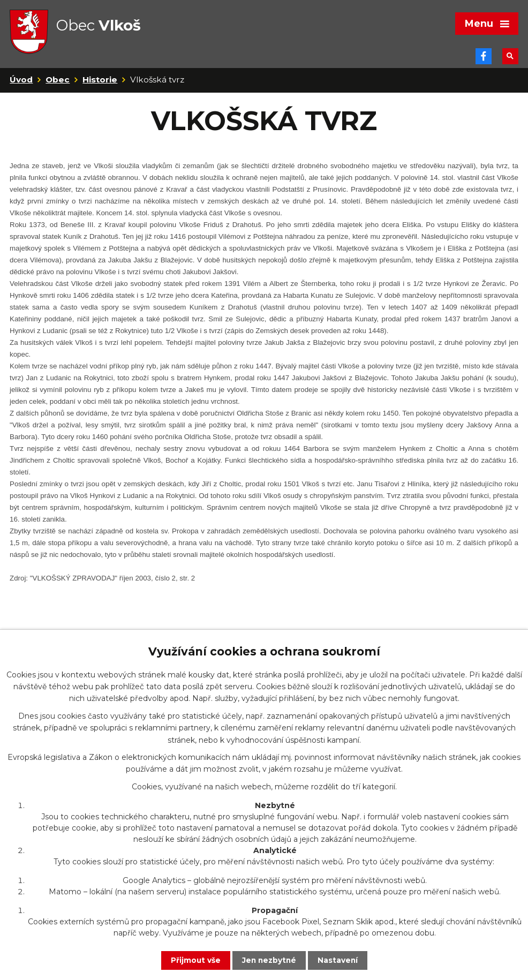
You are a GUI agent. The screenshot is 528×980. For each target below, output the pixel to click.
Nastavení (339, 960)
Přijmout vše (194, 960)
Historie (100, 85)
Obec (58, 85)
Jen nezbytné (269, 960)
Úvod (21, 85)
